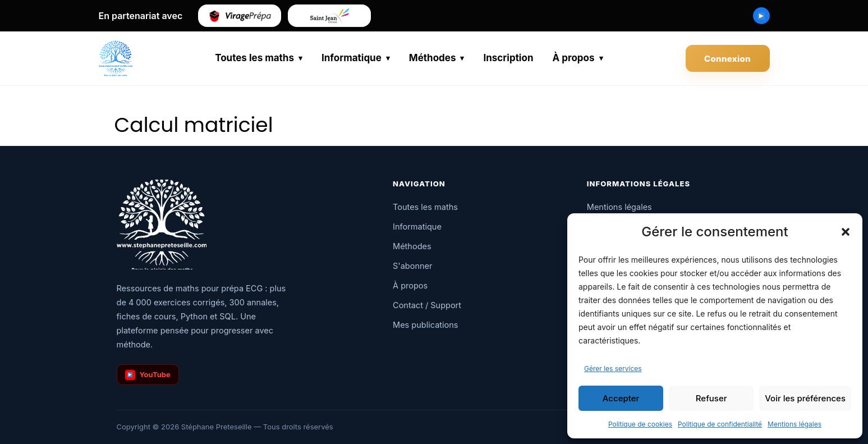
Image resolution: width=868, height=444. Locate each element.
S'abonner (412, 266)
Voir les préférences (805, 398)
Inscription (508, 58)
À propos (573, 58)
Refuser (711, 398)
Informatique (352, 58)
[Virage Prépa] (240, 16)
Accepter (621, 398)
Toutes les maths (254, 58)
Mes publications (425, 325)
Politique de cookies (640, 424)
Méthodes (433, 58)
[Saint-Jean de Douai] (329, 16)
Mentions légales (794, 424)
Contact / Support (427, 305)
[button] (846, 232)
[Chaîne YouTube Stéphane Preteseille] (761, 16)
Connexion (727, 59)
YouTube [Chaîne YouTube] (148, 375)
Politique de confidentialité (720, 424)
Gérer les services (613, 369)
